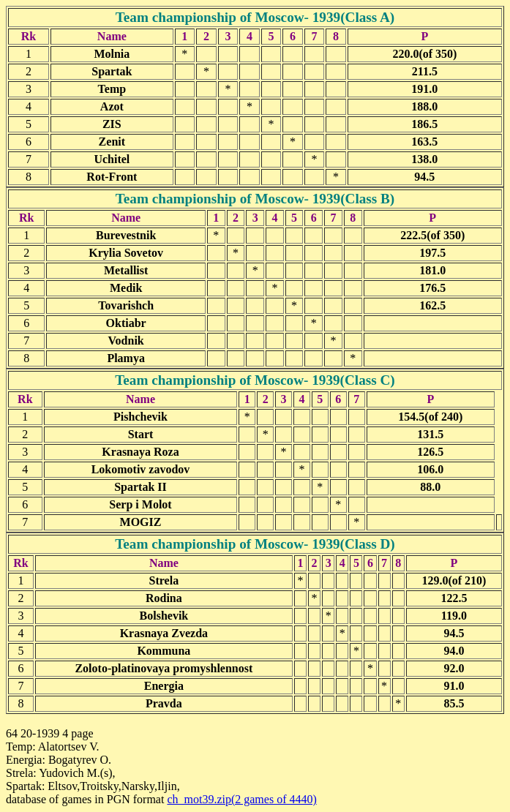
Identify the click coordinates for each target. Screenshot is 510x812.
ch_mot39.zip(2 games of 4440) (241, 799)
